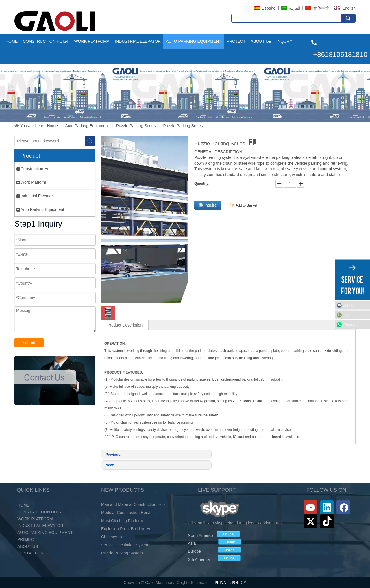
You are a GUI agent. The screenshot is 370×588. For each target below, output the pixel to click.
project (236, 41)
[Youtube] (310, 507)
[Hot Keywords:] (90, 141)
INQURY (284, 41)
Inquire (211, 205)
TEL (346, 315)
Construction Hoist (46, 41)
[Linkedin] (327, 507)
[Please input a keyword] (50, 141)
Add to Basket (246, 205)
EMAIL (348, 305)
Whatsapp (351, 324)
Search (348, 18)
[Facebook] (343, 507)
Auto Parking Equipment (194, 41)
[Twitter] (310, 521)
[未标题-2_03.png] (55, 381)
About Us (261, 41)
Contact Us (30, 553)
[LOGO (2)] (55, 21)
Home (12, 41)
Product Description (125, 325)
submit (29, 343)
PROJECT (27, 539)
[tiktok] (327, 521)
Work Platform (92, 41)
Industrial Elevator (138, 41)
